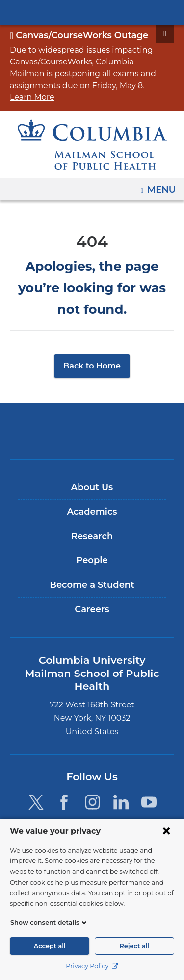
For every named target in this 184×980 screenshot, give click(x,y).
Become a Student (92, 551)
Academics (92, 478)
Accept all (50, 946)
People (92, 527)
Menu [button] (163, 175)
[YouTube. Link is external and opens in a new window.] (149, 755)
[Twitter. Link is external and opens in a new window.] (36, 755)
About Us (92, 454)
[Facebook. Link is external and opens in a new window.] (64, 755)
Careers (92, 576)
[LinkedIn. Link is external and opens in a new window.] (121, 755)
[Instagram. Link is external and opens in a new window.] (92, 755)
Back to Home (92, 332)
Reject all (134, 946)
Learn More (107, 85)
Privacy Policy (92, 966)
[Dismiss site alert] (165, 34)
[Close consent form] (166, 831)
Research (92, 503)
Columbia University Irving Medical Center (92, 12)
